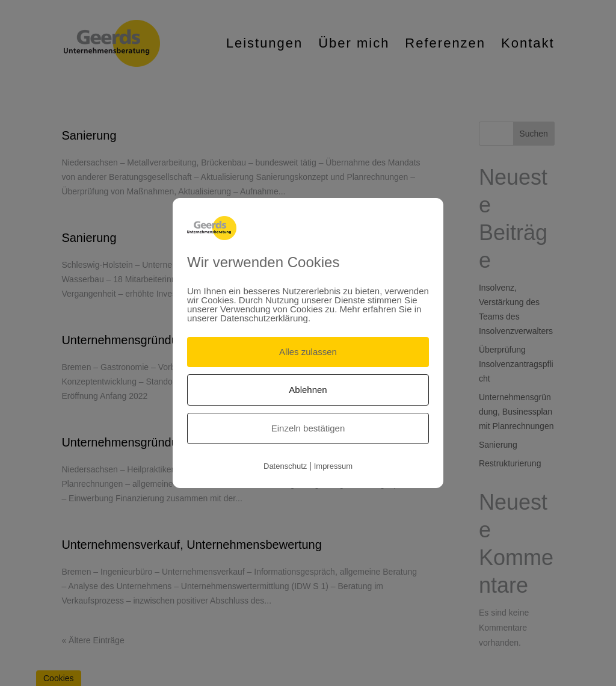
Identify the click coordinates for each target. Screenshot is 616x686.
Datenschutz (285, 466)
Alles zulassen (308, 352)
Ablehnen (308, 390)
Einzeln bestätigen (308, 428)
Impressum (333, 466)
